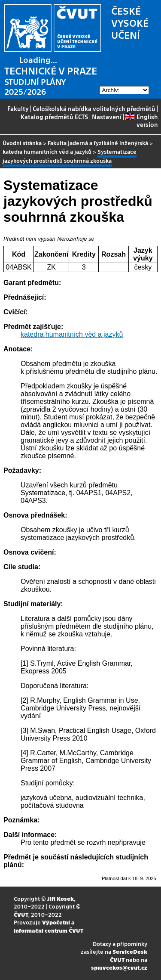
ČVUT (21, 914)
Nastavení (107, 117)
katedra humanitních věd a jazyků (47, 151)
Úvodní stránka (22, 143)
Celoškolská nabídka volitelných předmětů (94, 109)
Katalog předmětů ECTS (54, 117)
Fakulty (18, 109)
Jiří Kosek (61, 898)
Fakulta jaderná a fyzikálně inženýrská (98, 143)
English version (141, 121)
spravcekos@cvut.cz (119, 967)
